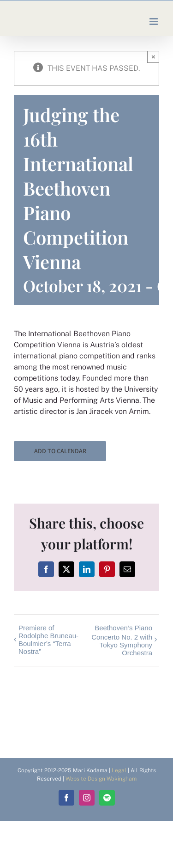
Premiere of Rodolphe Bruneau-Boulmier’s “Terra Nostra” (48, 640)
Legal (119, 770)
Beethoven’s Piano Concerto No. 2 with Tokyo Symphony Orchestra (122, 640)
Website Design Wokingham (101, 779)
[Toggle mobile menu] (154, 22)
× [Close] (153, 57)
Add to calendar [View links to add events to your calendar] (60, 451)
